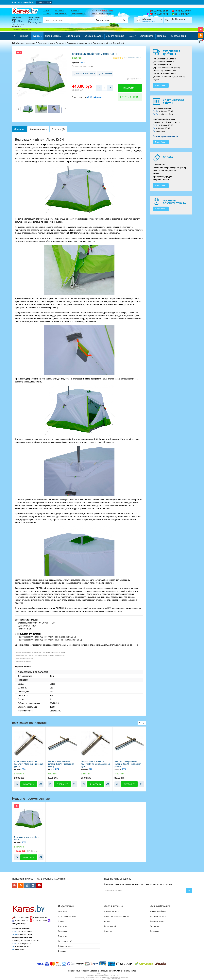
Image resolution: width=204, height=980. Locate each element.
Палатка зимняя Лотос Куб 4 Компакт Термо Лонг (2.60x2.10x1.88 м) (50, 640)
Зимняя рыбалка (116, 36)
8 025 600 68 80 (40, 921)
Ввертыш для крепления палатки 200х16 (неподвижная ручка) (129, 764)
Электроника (74, 36)
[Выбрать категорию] (108, 20)
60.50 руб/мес (94, 97)
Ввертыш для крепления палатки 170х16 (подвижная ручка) (94, 764)
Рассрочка (59, 10)
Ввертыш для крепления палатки (25, 763)
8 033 (183, 11)
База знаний (110, 926)
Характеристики (38, 129)
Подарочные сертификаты (117, 916)
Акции (107, 921)
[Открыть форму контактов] (201, 30)
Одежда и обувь (94, 36)
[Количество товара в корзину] (105, 88)
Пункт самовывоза (79, 13)
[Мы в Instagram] (27, 886)
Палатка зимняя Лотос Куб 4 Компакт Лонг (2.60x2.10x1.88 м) (47, 637)
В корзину (130, 88)
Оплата (46, 10)
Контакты (75, 10)
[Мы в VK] (33, 886)
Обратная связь (66, 946)
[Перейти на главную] (15, 36)
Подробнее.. (161, 85)
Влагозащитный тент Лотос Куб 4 (27, 838)
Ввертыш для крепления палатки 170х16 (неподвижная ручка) (62, 764)
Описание (19, 129)
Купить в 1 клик (130, 97)
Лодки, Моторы (54, 36)
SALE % (133, 36)
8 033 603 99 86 (40, 918)
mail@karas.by (107, 10)
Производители (178, 36)
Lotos (90, 66)
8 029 (160, 11)
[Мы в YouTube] (39, 886)
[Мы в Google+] (15, 886)
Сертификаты (147, 36)
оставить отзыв (135, 58)
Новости (108, 931)
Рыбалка (24, 36)
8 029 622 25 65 (22, 918)
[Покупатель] (139, 20)
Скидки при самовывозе (101, 13)
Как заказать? (61, 13)
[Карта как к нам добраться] (201, 36)
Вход (143, 21)
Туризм (37, 36)
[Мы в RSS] (21, 886)
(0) (125, 58)
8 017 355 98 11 (22, 921)
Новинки (162, 36)
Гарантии (62, 936)
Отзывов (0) (58, 129)
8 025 (160, 14)
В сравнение (105, 74)
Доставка (47, 13)
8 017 (183, 14)
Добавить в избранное (84, 73)
